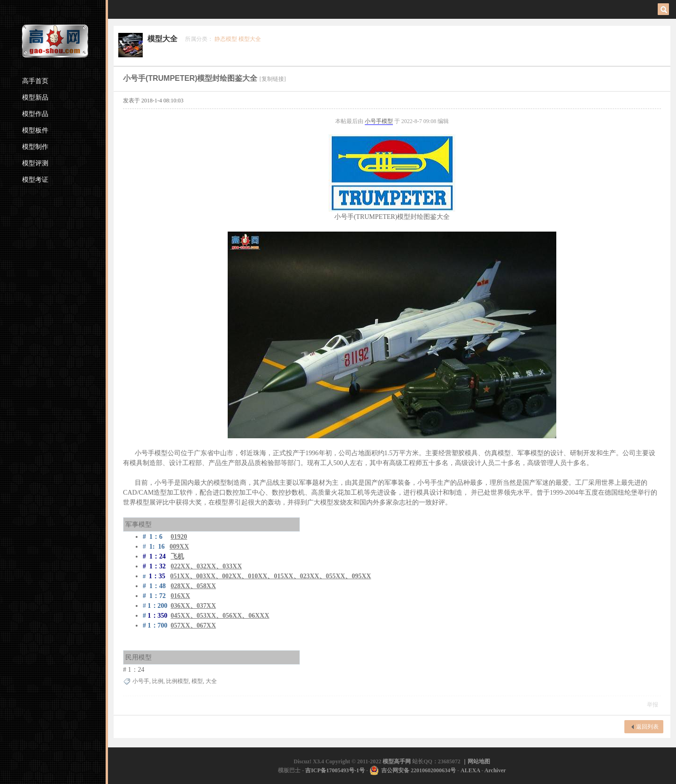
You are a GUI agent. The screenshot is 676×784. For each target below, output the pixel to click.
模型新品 (35, 97)
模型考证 (35, 180)
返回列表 (647, 727)
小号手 (373, 121)
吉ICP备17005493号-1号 (335, 770)
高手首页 (35, 81)
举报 (653, 705)
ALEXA (470, 770)
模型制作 (35, 147)
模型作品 (35, 114)
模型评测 (35, 163)
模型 (387, 121)
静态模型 (226, 39)
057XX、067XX (193, 625)
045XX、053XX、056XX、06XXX (220, 616)
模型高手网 (397, 761)
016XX (181, 596)
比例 (158, 681)
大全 (211, 681)
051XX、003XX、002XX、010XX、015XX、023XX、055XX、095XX (271, 576)
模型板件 (35, 130)
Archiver (495, 770)
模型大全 (162, 39)
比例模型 (177, 681)
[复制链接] (273, 79)
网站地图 (479, 761)
